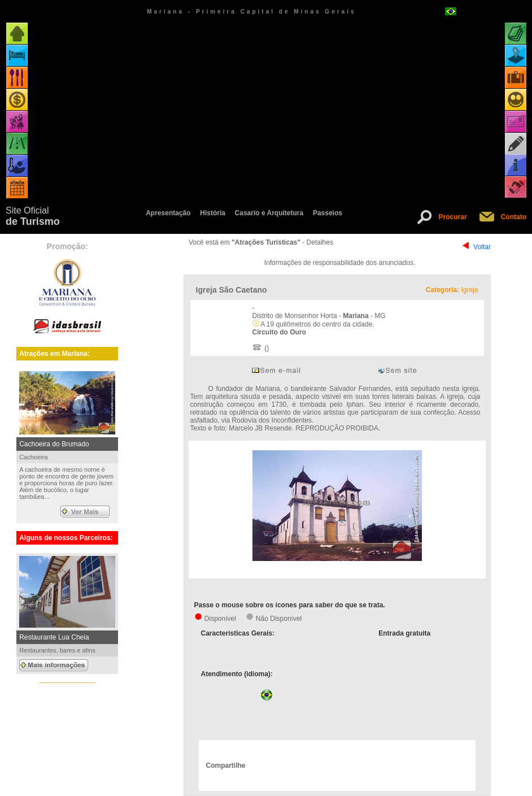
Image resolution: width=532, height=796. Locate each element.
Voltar (482, 247)
